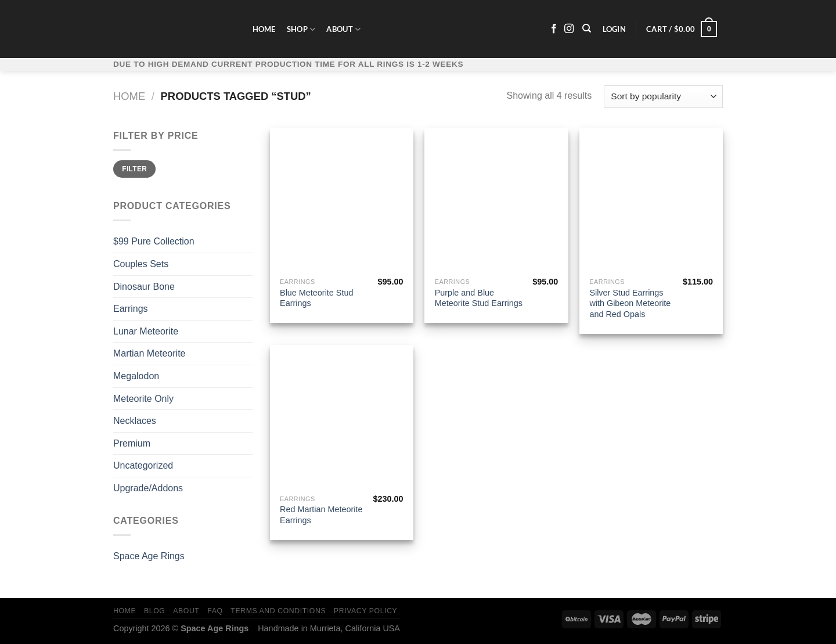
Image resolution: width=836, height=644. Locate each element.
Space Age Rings (149, 556)
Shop (301, 29)
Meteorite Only (143, 399)
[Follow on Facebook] (554, 29)
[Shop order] (663, 97)
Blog (154, 611)
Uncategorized (143, 465)
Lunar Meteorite (146, 331)
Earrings (131, 309)
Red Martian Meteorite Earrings (321, 515)
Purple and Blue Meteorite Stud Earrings (479, 298)
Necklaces (135, 421)
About (343, 29)
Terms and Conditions (278, 611)
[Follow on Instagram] (569, 29)
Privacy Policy (365, 611)
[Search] (587, 28)
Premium (132, 443)
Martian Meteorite (149, 353)
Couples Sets (141, 264)
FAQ (215, 611)
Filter (134, 169)
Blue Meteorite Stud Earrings (316, 298)
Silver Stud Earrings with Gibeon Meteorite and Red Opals (630, 303)
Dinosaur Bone (144, 287)
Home (264, 29)
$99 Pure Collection (154, 241)
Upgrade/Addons (148, 488)
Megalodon (136, 376)
